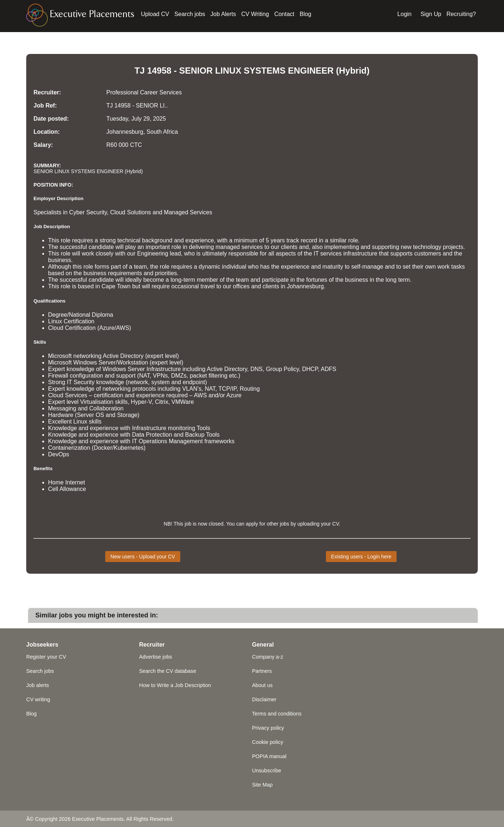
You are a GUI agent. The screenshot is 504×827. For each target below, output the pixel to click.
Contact (284, 14)
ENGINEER (311, 71)
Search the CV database (168, 671)
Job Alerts (223, 14)
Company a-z (268, 657)
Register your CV (46, 657)
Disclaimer (264, 699)
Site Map (262, 785)
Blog (306, 14)
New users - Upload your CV (143, 557)
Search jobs (190, 14)
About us (262, 685)
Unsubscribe (267, 771)
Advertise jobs (155, 657)
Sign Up (431, 14)
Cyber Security (88, 212)
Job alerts (38, 685)
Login (404, 14)
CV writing (38, 699)
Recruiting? (461, 14)
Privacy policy (268, 728)
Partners (262, 671)
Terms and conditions (277, 714)
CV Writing (255, 14)
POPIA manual (269, 756)
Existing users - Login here (361, 557)
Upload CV (155, 14)
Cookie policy (268, 742)
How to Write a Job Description (175, 685)
